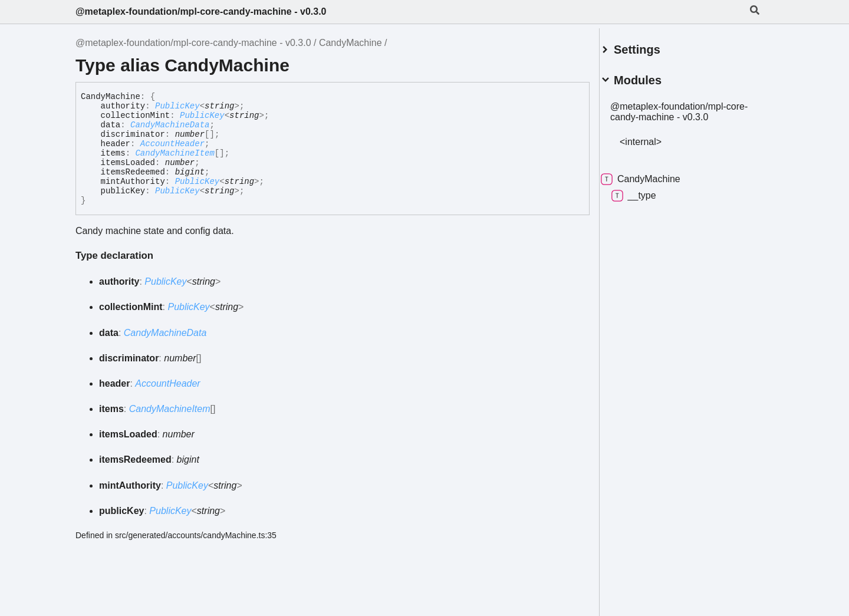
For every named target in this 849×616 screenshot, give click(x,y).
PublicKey (177, 106)
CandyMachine (351, 43)
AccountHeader (172, 144)
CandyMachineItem (175, 153)
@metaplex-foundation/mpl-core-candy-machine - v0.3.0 (201, 11)
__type (648, 191)
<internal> (655, 137)
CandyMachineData (170, 125)
